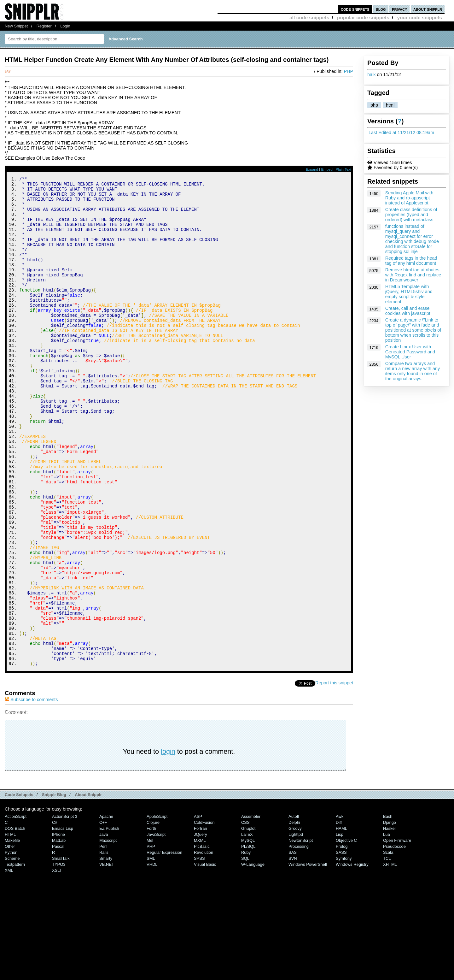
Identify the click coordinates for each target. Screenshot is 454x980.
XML (9, 962)
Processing (299, 938)
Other (10, 938)
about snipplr (428, 9)
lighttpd (296, 926)
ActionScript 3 (65, 908)
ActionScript (16, 908)
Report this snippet (334, 775)
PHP (348, 71)
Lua (387, 926)
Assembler (251, 908)
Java (104, 926)
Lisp (340, 926)
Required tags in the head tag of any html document (411, 261)
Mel (150, 932)
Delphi (294, 914)
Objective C (346, 932)
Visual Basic (205, 956)
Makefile (12, 932)
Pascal (58, 938)
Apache (106, 908)
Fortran (201, 920)
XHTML (390, 956)
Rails (104, 944)
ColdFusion (204, 914)
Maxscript (108, 932)
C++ (103, 914)
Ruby (246, 944)
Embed (327, 169)
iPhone (58, 926)
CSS (245, 914)
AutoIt (294, 908)
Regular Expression (164, 944)
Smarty (106, 950)
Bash (388, 908)
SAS (293, 944)
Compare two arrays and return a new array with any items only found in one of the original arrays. (413, 371)
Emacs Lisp (63, 920)
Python (11, 944)
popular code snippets (363, 18)
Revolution (204, 944)
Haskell (390, 920)
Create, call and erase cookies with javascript (408, 311)
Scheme (12, 950)
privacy (399, 9)
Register (44, 26)
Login (65, 26)
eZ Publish (109, 920)
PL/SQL (248, 938)
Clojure (153, 914)
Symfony (344, 950)
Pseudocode (394, 938)
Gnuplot (248, 920)
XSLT (57, 962)
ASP (198, 908)
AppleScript (157, 908)
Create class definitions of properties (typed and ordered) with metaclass (411, 215)
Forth (151, 920)
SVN (293, 950)
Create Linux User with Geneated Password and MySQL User (410, 352)
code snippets (355, 9)
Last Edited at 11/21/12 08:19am (401, 133)
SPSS (199, 950)
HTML (10, 926)
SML (151, 950)
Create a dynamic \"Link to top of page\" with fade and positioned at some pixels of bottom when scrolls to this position (413, 330)
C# (55, 914)
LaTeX (247, 926)
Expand (312, 169)
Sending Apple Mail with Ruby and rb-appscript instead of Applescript (409, 198)
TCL (387, 950)
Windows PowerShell (308, 956)
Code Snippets (19, 886)
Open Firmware (397, 932)
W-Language (253, 956)
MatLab (59, 932)
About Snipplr (88, 886)
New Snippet (16, 26)
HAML (341, 920)
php (374, 105)
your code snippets (419, 18)
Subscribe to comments (31, 791)
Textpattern (15, 956)
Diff (339, 914)
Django (390, 914)
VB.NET (107, 956)
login (168, 843)
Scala (388, 944)
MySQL (248, 932)
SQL (245, 950)
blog (381, 9)
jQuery (201, 926)
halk (371, 74)
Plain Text (343, 169)
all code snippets (309, 18)
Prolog (342, 938)
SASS (341, 944)
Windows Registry (352, 956)
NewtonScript (301, 932)
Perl (103, 938)
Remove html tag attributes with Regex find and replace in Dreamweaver (413, 275)
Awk (340, 908)
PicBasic (202, 938)
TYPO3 (59, 956)
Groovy (295, 920)
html (390, 105)
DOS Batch (15, 920)
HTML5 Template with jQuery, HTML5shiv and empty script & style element (409, 294)
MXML (200, 932)
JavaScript (156, 926)
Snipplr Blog (54, 886)
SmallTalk (61, 950)
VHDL (152, 956)
